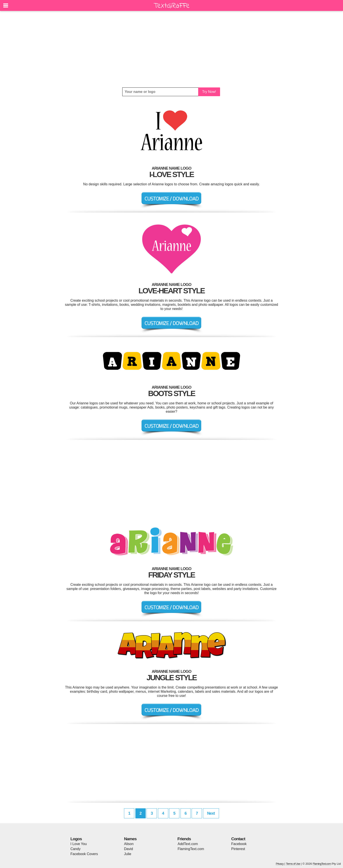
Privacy (280, 864)
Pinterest (238, 849)
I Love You (79, 844)
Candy (75, 849)
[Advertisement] (171, 49)
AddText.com (188, 844)
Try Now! (209, 92)
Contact (238, 839)
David (129, 849)
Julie (128, 854)
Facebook (239, 844)
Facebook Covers (84, 854)
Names (130, 839)
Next (211, 813)
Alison (129, 844)
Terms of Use (293, 864)
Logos (76, 839)
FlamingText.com (191, 849)
